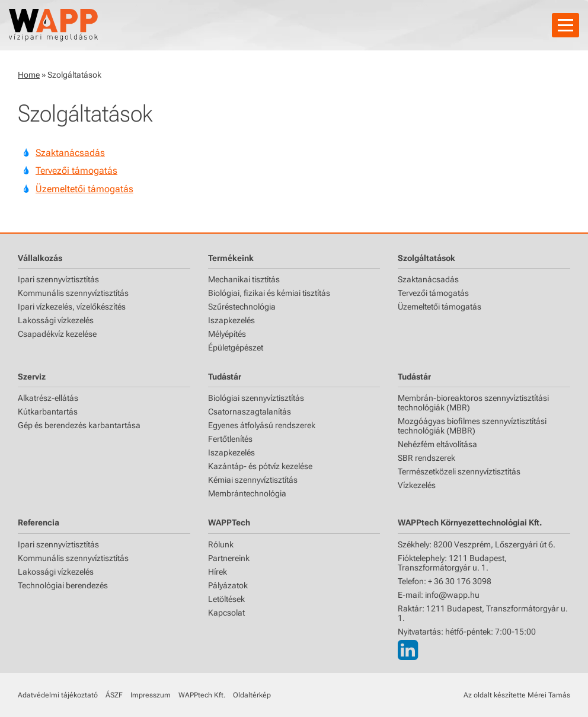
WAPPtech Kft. (202, 695)
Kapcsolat (226, 613)
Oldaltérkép (252, 695)
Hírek (218, 572)
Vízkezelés (417, 485)
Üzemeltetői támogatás (84, 189)
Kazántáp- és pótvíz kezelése (260, 466)
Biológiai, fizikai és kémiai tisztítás (269, 293)
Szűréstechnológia (242, 307)
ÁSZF (114, 695)
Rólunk (221, 544)
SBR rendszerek (426, 458)
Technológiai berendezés (63, 585)
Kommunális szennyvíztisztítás (73, 293)
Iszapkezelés (231, 320)
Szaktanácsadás (70, 153)
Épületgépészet (236, 348)
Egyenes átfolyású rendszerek (262, 425)
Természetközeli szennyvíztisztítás (459, 471)
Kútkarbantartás (48, 412)
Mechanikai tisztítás (244, 279)
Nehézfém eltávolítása (437, 444)
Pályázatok (228, 585)
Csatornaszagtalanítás (250, 412)
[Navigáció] (565, 25)
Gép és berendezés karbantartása (79, 425)
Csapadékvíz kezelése (57, 334)
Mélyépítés (227, 334)
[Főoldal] (53, 25)
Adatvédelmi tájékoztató (58, 695)
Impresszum (151, 695)
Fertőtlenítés (230, 439)
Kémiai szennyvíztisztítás (253, 480)
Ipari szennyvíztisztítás (58, 279)
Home (29, 75)
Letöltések (226, 599)
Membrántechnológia (247, 493)
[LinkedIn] (408, 650)
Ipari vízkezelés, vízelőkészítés (72, 307)
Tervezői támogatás (76, 171)
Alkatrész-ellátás (48, 398)
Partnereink (229, 558)
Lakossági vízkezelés (56, 320)
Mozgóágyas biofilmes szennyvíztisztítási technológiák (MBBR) (472, 426)
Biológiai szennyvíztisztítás (256, 398)
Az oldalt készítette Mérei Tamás (517, 695)
